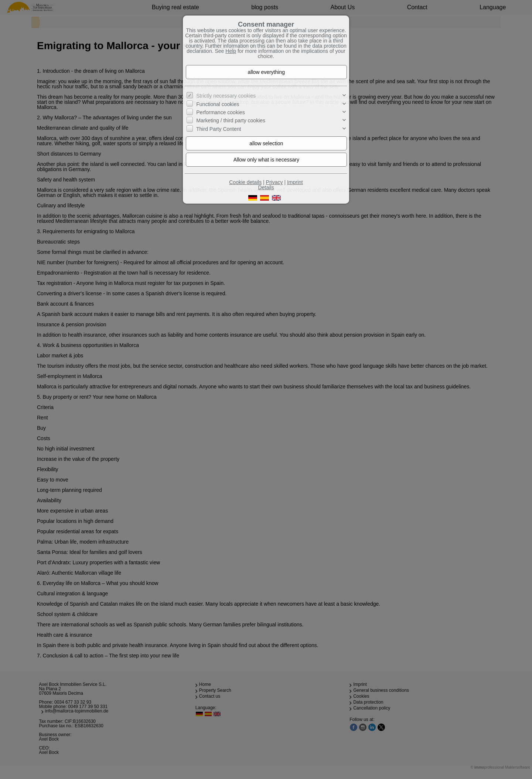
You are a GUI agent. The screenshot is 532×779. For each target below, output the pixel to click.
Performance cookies (221, 112)
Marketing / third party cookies (231, 120)
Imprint (295, 182)
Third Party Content (219, 129)
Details (266, 187)
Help (231, 51)
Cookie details (245, 182)
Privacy (274, 182)
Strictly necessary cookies (226, 96)
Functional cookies (218, 104)
